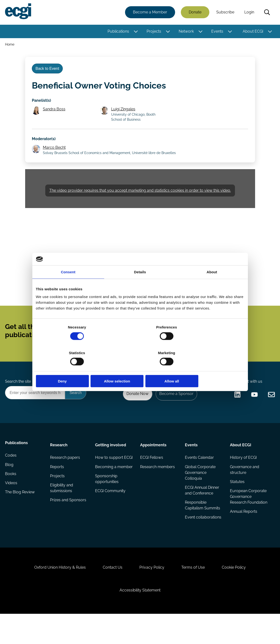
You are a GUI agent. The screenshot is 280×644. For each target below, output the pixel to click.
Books (11, 495)
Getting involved (111, 462)
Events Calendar (199, 476)
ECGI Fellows (151, 476)
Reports (57, 486)
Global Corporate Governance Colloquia (200, 491)
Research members (157, 486)
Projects (153, 32)
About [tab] (212, 285)
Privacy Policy (152, 593)
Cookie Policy (238, 593)
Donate (194, 13)
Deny (70, 368)
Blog (10, 486)
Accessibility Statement (140, 618)
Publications (118, 32)
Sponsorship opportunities (107, 510)
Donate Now (135, 410)
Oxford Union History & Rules (56, 593)
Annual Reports (243, 537)
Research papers (66, 476)
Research (59, 462)
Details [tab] (140, 285)
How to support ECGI (109, 479)
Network (186, 32)
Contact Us (110, 593)
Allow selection (140, 368)
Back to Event (49, 72)
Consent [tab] (68, 285)
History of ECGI (243, 476)
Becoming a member (106, 494)
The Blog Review (21, 514)
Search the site (19, 397)
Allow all (210, 368)
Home (10, 45)
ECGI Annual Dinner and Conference (202, 510)
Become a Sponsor (175, 410)
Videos (12, 505)
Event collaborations (203, 537)
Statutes (237, 501)
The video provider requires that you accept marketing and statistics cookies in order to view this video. (140, 200)
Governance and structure (244, 488)
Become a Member (149, 13)
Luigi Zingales (124, 114)
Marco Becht (55, 155)
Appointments (153, 462)
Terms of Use (195, 593)
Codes (11, 476)
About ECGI (252, 32)
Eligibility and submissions (62, 508)
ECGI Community (111, 522)
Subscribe (225, 13)
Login (249, 13)
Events (217, 32)
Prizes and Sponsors (69, 520)
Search (266, 13)
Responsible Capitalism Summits (202, 525)
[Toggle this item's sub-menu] (135, 32)
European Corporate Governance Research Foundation (248, 519)
